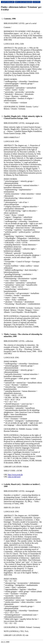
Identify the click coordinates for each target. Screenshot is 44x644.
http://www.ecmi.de (15, 475)
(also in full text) (14, 477)
